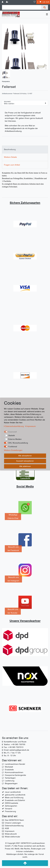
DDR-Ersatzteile (12, 803)
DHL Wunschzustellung (18, 443)
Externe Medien (15, 439)
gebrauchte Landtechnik (15, 795)
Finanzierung (10, 811)
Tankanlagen (10, 778)
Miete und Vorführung (14, 798)
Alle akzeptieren (25, 456)
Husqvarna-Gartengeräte (15, 775)
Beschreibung (10, 149)
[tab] (25, 149)
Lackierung (10, 781)
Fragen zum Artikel (12, 165)
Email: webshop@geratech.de (16, 750)
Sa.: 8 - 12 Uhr (10, 755)
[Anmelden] (3, 2)
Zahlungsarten (11, 806)
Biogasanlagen (11, 783)
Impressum (10, 831)
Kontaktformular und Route (15, 742)
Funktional (13, 447)
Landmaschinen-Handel (15, 764)
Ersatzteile (9, 770)
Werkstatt (9, 767)
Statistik (12, 435)
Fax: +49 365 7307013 (14, 747)
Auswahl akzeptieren (25, 461)
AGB (7, 828)
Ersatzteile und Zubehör (15, 800)
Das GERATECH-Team (14, 820)
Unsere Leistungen (13, 823)
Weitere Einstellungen (13, 450)
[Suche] (45, 7)
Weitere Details (10, 157)
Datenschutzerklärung (14, 826)
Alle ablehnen (25, 466)
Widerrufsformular (13, 837)
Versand (8, 809)
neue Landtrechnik (13, 792)
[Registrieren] (7, 2)
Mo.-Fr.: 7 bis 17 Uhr (12, 753)
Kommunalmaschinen (14, 772)
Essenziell (12, 432)
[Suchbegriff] (22, 7)
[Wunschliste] (35, 2)
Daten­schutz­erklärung (14, 426)
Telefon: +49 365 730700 (14, 744)
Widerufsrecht (11, 834)
